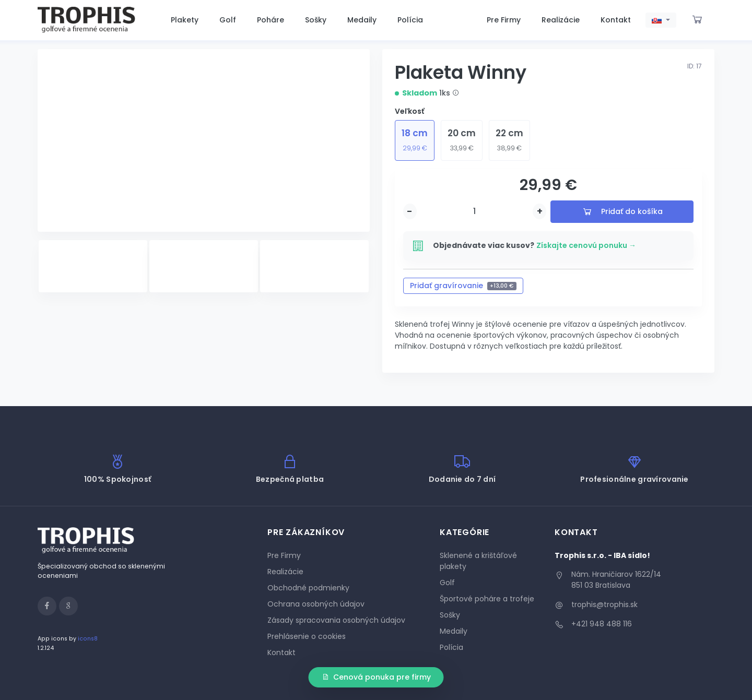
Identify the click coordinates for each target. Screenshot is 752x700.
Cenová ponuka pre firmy (376, 677)
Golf (228, 20)
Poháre (271, 20)
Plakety (185, 20)
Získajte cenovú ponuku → (586, 245)
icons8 (88, 639)
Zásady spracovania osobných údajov (336, 620)
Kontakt (616, 20)
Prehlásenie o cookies (307, 636)
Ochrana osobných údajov (316, 604)
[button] (661, 20)
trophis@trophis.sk (604, 604)
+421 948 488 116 (602, 624)
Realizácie (561, 20)
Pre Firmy (504, 20)
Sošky (316, 20)
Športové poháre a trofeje (487, 599)
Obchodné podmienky (308, 588)
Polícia (410, 20)
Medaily (362, 20)
